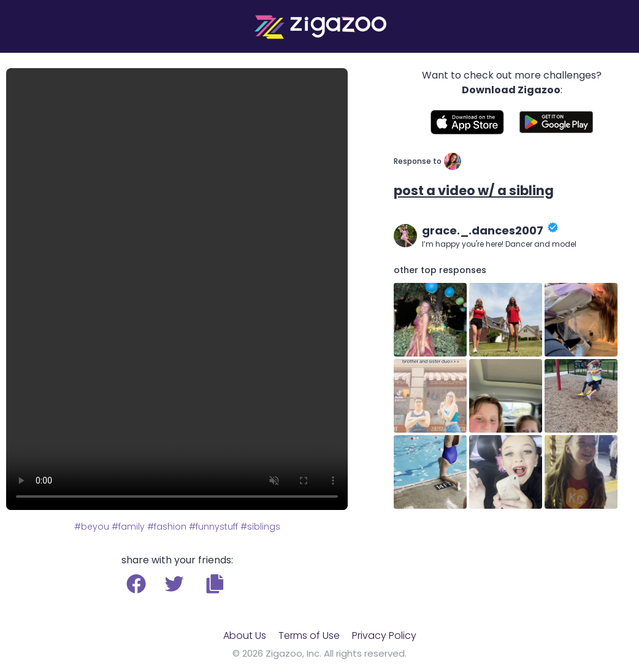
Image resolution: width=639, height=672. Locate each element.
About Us (245, 635)
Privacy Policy (384, 635)
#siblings (260, 527)
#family (128, 527)
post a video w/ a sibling (474, 191)
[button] (215, 584)
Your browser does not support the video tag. (177, 289)
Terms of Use (309, 635)
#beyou (92, 527)
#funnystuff (213, 527)
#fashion (167, 527)
